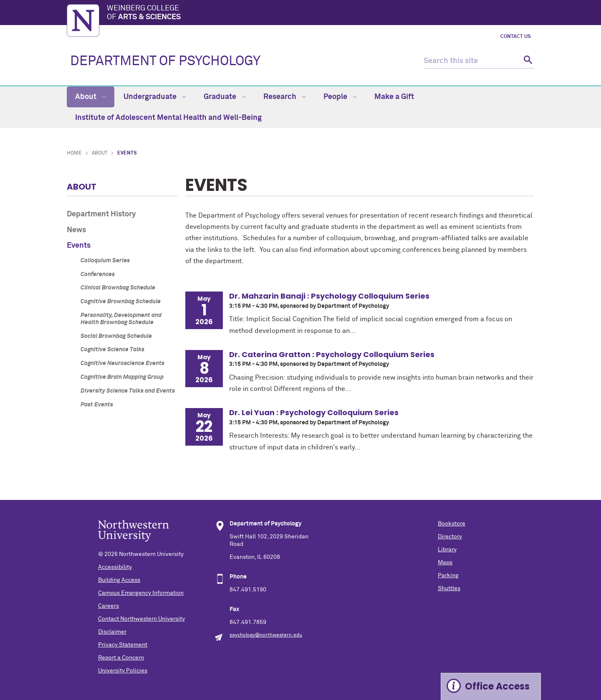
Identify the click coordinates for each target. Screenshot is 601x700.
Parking (448, 576)
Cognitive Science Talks (112, 350)
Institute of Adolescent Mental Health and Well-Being (168, 118)
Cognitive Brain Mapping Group (122, 377)
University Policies (123, 671)
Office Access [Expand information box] (497, 686)
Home (74, 153)
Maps (445, 563)
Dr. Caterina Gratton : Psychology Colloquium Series (332, 354)
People (340, 97)
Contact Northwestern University (141, 619)
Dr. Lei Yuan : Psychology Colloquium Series (314, 412)
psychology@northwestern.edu (266, 635)
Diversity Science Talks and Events (128, 391)
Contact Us (516, 37)
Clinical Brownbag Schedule (118, 288)
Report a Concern (121, 658)
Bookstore (452, 524)
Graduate (225, 97)
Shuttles (449, 588)
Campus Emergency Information (141, 593)
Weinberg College (321, 13)
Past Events (97, 405)
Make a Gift (394, 97)
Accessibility (115, 567)
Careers (109, 606)
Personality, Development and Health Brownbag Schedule (121, 319)
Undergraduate (155, 97)
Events (79, 246)
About (91, 97)
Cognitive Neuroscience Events (122, 363)
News (76, 230)
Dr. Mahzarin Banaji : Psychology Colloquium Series (329, 296)
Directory (450, 537)
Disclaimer (112, 632)
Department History (101, 214)
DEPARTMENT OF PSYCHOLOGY (165, 61)
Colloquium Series (105, 261)
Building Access (119, 580)
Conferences (98, 274)
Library (447, 550)
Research (285, 97)
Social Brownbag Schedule (116, 336)
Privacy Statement (123, 645)
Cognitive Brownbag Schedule (121, 302)
